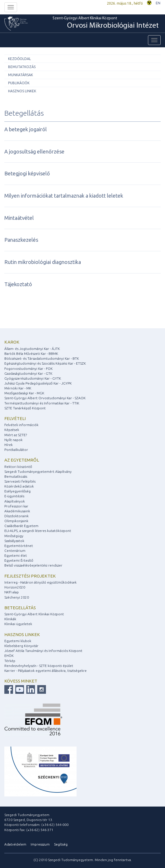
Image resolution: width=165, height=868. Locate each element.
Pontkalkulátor (16, 450)
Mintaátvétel (19, 218)
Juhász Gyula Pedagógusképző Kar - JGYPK (38, 383)
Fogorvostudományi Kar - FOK (28, 369)
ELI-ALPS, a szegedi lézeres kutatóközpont (38, 531)
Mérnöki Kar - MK (18, 388)
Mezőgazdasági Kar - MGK (24, 393)
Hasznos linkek (22, 91)
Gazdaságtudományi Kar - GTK (28, 373)
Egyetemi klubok (18, 641)
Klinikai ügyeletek (18, 624)
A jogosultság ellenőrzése (34, 151)
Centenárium (15, 551)
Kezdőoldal (20, 59)
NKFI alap (12, 592)
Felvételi (15, 418)
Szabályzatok (14, 541)
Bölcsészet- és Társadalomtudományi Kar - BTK (42, 358)
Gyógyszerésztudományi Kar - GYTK (33, 378)
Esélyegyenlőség (17, 491)
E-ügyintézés (14, 496)
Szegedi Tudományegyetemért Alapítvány (38, 472)
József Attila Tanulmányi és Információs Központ (43, 651)
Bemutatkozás (22, 67)
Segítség (61, 844)
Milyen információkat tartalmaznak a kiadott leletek (64, 196)
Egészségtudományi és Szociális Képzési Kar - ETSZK (45, 363)
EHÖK (9, 656)
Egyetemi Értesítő (19, 560)
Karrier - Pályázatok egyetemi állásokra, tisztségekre (46, 671)
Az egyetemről (22, 460)
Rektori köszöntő (18, 467)
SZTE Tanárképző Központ (25, 408)
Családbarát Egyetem (21, 526)
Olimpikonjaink (16, 521)
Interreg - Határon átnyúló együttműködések (40, 582)
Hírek (9, 445)
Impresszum (40, 844)
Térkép (10, 661)
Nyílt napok (13, 440)
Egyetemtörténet (19, 546)
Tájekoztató (18, 284)
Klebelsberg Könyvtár (21, 646)
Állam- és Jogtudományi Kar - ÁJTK (32, 349)
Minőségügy (14, 536)
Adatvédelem (15, 844)
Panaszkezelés (21, 240)
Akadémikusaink (17, 511)
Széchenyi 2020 (17, 597)
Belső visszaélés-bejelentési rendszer (33, 565)
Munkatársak (21, 75)
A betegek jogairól (26, 129)
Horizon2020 (15, 587)
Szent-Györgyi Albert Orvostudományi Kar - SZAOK (45, 398)
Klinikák (10, 619)
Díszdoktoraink (16, 516)
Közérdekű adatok (19, 486)
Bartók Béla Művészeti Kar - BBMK (31, 354)
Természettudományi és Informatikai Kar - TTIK (42, 403)
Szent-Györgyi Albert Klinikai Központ (106, 23)
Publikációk (19, 83)
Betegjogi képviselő (27, 173)
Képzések (12, 430)
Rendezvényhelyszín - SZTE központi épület (39, 666)
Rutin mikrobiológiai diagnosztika (43, 262)
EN (158, 3)
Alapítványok (15, 501)
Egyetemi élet (16, 555)
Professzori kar (16, 506)
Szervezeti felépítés (20, 481)
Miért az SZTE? (16, 435)
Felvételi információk (21, 425)
